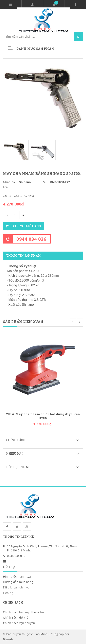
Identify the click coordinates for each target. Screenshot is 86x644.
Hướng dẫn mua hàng (18, 582)
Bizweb (8, 639)
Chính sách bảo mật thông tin (23, 612)
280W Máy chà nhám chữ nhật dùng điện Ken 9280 (43, 416)
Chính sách (45, 440)
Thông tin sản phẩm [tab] (23, 255)
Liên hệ (8, 593)
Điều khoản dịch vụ (16, 587)
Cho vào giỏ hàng (22, 226)
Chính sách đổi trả (16, 618)
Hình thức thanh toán (18, 576)
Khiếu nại (45, 454)
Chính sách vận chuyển (19, 623)
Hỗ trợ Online (45, 467)
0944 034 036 (31, 239)
